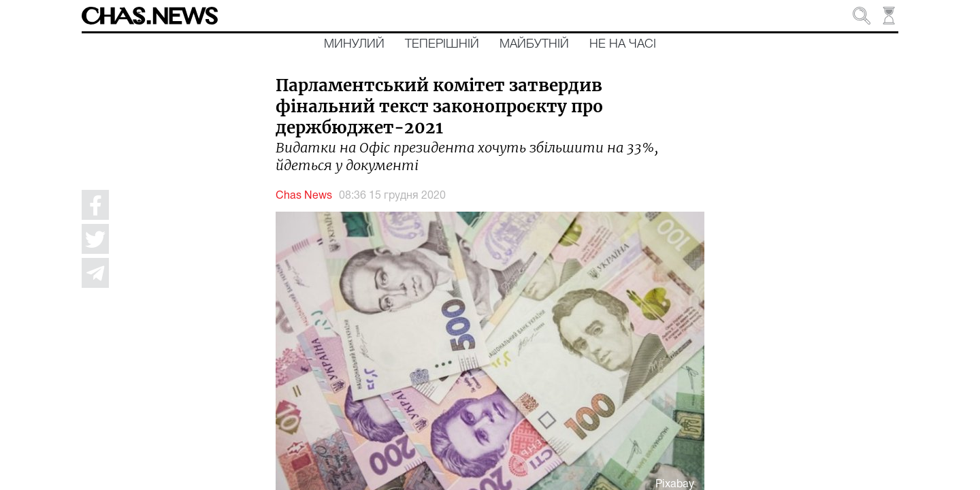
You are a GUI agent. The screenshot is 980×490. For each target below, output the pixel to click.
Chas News (304, 196)
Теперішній (442, 44)
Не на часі (623, 44)
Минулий (354, 44)
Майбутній (534, 44)
